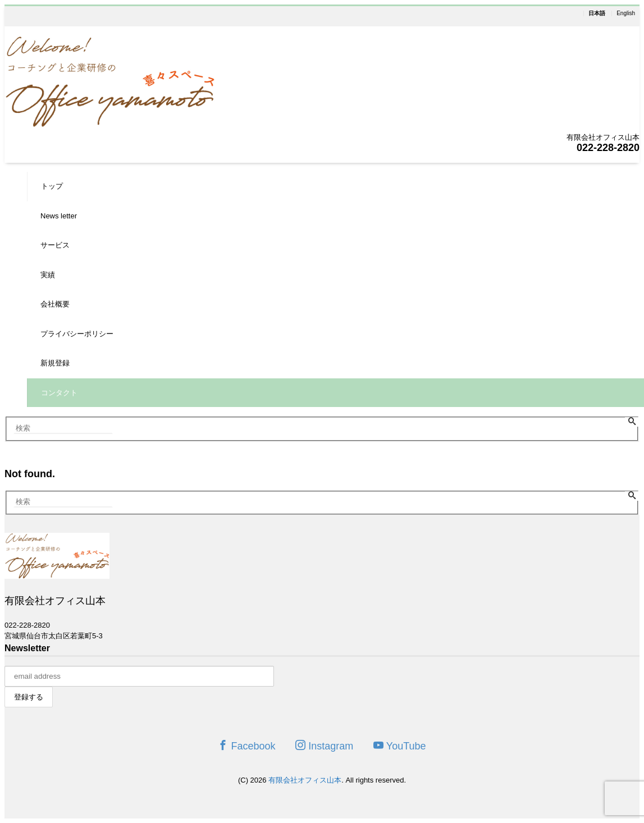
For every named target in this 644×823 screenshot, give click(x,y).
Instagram (324, 746)
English (626, 13)
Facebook (246, 746)
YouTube (400, 746)
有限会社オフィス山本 (305, 780)
